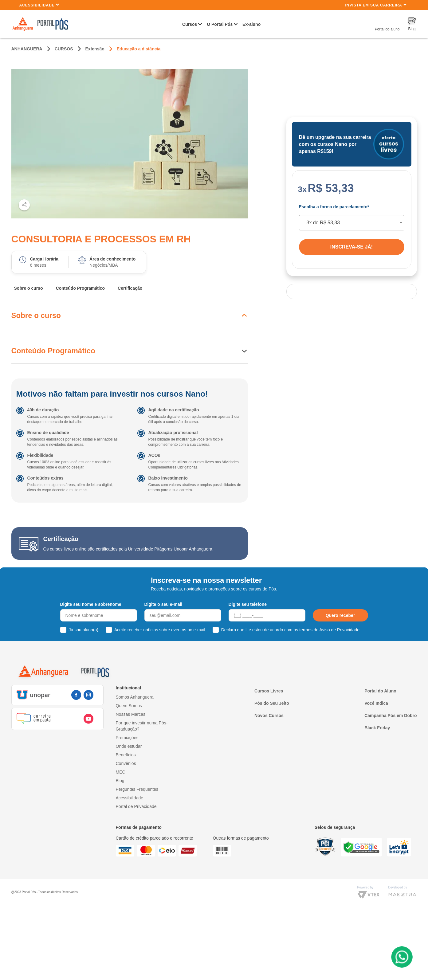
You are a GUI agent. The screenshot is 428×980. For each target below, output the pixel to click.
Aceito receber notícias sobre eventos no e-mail (160, 630)
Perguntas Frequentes (137, 789)
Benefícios (126, 755)
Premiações (127, 738)
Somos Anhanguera (135, 697)
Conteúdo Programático (80, 288)
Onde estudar (129, 746)
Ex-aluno (251, 24)
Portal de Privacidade (136, 806)
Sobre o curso (29, 288)
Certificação (130, 288)
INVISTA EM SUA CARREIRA (376, 5)
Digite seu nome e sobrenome (91, 604)
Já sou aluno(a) (84, 630)
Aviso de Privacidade (340, 630)
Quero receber (340, 615)
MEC (121, 772)
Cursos (190, 24)
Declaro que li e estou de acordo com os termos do (290, 630)
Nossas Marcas (131, 714)
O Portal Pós (220, 24)
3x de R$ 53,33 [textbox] (323, 223)
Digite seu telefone (248, 604)
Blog (120, 781)
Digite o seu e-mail (163, 604)
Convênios (126, 763)
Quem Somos (129, 706)
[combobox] (352, 223)
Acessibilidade (39, 5)
